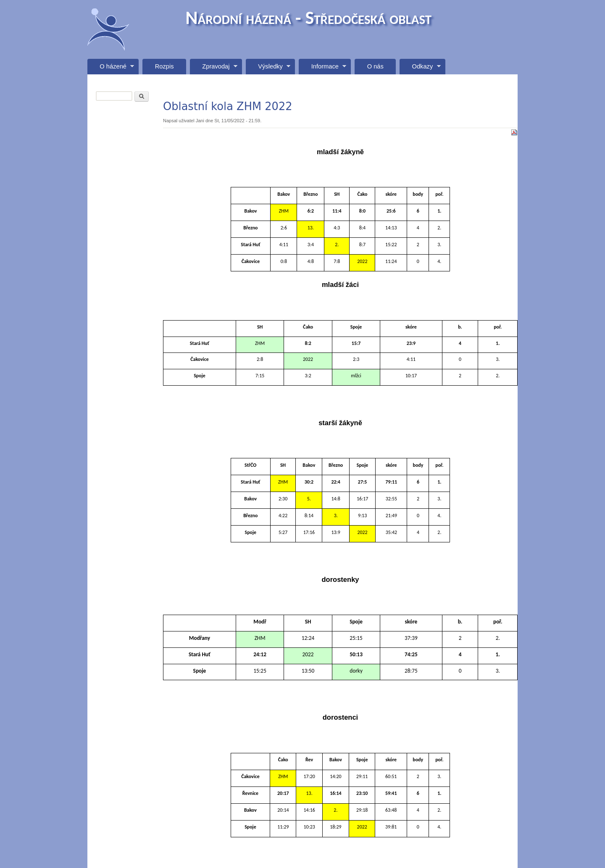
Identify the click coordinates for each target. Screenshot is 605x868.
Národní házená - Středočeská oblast (309, 18)
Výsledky (268, 69)
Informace (322, 69)
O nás (375, 66)
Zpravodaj (214, 69)
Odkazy (420, 69)
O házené (111, 69)
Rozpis (164, 66)
